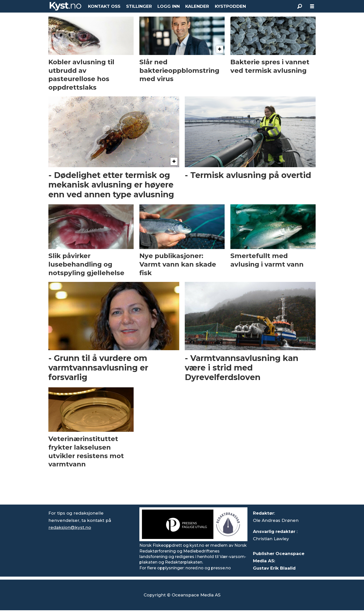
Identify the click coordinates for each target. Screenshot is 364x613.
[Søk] (300, 6)
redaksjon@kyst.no (70, 527)
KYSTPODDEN (230, 6)
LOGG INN (169, 6)
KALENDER (197, 6)
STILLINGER (139, 6)
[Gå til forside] (65, 6)
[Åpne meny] (312, 6)
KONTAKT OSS (104, 6)
